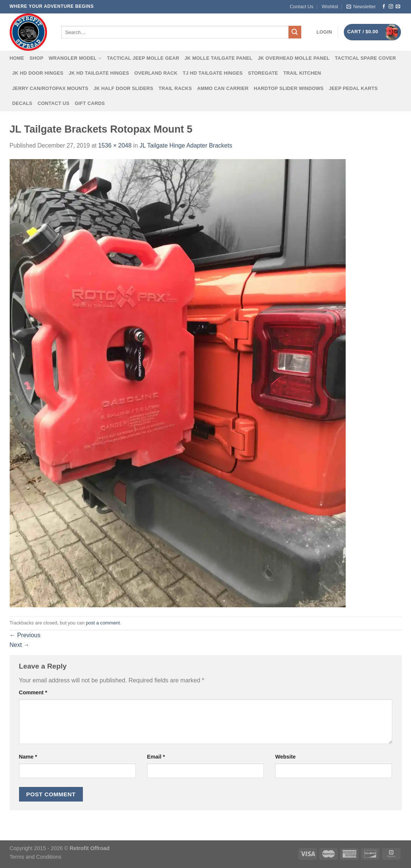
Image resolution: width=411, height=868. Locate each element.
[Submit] (295, 32)
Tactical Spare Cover (365, 58)
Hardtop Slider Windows (289, 88)
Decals (22, 103)
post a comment (103, 623)
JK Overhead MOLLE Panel (294, 58)
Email (156, 757)
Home (17, 58)
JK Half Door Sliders (124, 88)
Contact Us (301, 7)
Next (20, 645)
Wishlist (330, 7)
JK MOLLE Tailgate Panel (218, 58)
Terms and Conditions (36, 857)
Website (285, 757)
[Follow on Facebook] (384, 7)
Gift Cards (90, 103)
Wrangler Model (75, 58)
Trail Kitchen (302, 73)
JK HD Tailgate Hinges (99, 73)
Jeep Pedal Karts (353, 88)
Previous (25, 635)
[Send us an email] (398, 7)
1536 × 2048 (115, 145)
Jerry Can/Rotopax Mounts (50, 88)
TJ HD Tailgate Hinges (213, 73)
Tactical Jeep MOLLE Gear (143, 58)
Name (28, 757)
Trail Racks (175, 88)
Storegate (263, 73)
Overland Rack (156, 73)
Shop (36, 58)
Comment (33, 692)
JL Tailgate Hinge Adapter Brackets (186, 145)
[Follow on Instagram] (391, 7)
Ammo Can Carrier (223, 88)
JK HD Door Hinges (38, 73)
